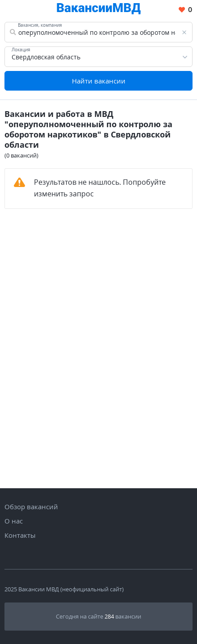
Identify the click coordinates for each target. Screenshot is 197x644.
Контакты (20, 535)
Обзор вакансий (31, 507)
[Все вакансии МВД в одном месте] (99, 10)
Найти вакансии (99, 81)
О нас (14, 521)
